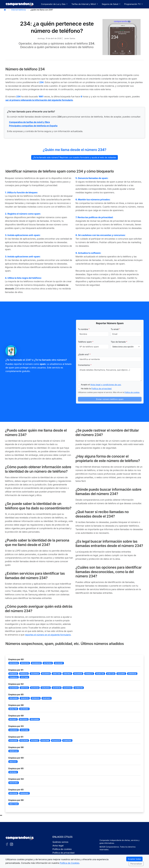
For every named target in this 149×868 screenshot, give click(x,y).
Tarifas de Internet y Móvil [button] (84, 4)
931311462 (25, 730)
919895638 (132, 674)
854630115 (25, 698)
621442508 (14, 688)
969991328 (14, 751)
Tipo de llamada (119, 342)
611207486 (45, 740)
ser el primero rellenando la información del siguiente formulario (39, 100)
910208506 (78, 674)
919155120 (24, 674)
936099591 (14, 730)
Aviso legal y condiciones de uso (106, 385)
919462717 (89, 674)
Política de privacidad (101, 389)
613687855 (67, 740)
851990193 (36, 698)
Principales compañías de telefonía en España (33, 126)
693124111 (13, 719)
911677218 (111, 674)
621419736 (57, 688)
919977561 (57, 674)
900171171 (13, 762)
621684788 (79, 688)
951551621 (13, 772)
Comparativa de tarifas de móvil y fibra (29, 122)
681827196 (13, 709)
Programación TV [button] (133, 4)
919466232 (14, 677)
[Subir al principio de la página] (1, 815)
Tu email (115, 329)
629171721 (24, 688)
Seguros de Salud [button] (110, 4)
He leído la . (96, 389)
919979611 (67, 674)
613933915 (13, 740)
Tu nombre (84, 329)
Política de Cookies (70, 863)
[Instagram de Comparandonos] (12, 844)
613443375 (56, 740)
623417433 (68, 688)
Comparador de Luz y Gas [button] (53, 4)
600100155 (25, 663)
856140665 (14, 698)
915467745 (100, 674)
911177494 (24, 677)
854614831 (47, 698)
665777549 (14, 804)
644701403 (14, 783)
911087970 (13, 674)
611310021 (35, 740)
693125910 (24, 719)
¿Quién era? (84, 354)
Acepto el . (101, 385)
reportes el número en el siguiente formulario (48, 635)
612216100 (24, 740)
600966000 (36, 663)
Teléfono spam (86, 342)
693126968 (35, 719)
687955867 (24, 709)
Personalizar (136, 864)
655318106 (13, 793)
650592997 (25, 793)
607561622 (48, 663)
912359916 (46, 674)
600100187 (59, 663)
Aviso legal (58, 846)
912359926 (35, 674)
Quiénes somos (60, 842)
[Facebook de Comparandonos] (7, 844)
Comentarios (85, 365)
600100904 (14, 663)
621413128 (35, 688)
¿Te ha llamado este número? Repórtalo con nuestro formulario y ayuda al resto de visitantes (74, 157)
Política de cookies (132, 392)
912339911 (121, 674)
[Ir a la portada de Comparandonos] (20, 838)
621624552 (46, 688)
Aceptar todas (134, 859)
